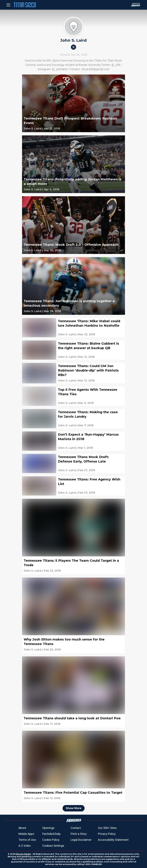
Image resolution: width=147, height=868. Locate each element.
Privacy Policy (107, 834)
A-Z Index (25, 846)
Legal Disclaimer (81, 840)
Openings (48, 828)
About (22, 828)
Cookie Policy (51, 840)
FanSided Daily (51, 834)
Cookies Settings (53, 846)
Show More (74, 808)
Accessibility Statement (113, 840)
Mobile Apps (26, 834)
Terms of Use (27, 840)
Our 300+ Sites (107, 828)
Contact (76, 828)
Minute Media (23, 854)
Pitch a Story (79, 834)
